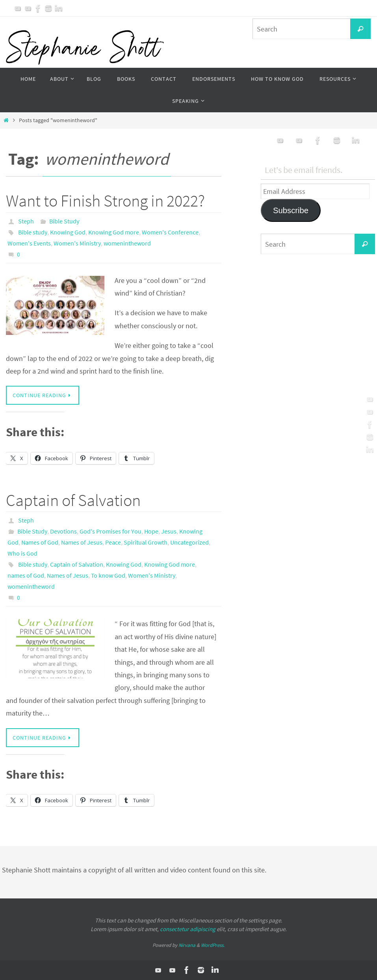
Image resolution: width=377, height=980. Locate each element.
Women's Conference (170, 232)
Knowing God (68, 232)
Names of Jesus (82, 542)
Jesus (169, 531)
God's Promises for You (110, 531)
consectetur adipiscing (188, 929)
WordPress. (213, 945)
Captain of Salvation (73, 500)
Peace (113, 542)
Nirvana (187, 945)
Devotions (63, 531)
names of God (26, 575)
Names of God (40, 542)
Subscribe (291, 210)
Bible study (33, 232)
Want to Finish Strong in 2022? (105, 201)
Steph (26, 221)
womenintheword (127, 243)
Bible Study (64, 221)
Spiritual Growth (146, 542)
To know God (108, 575)
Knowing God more (114, 232)
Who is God (22, 553)
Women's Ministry (77, 243)
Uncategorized (189, 542)
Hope (151, 531)
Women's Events (29, 243)
